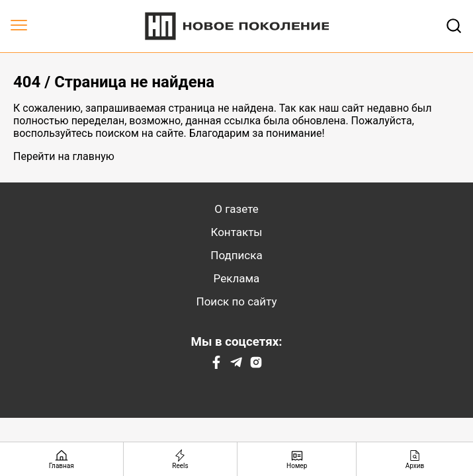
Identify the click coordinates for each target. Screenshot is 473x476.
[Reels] (181, 459)
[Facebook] (216, 365)
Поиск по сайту (237, 301)
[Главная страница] (62, 459)
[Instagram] (256, 365)
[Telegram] (236, 365)
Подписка (236, 255)
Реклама (237, 278)
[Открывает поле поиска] (454, 26)
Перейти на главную (64, 156)
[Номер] (297, 459)
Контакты (236, 232)
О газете (236, 209)
